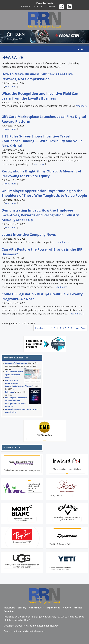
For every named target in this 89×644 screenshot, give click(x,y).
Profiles (78, 608)
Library (22, 608)
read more (11, 86)
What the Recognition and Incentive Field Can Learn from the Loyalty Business (40, 96)
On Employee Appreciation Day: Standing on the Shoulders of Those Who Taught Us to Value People (44, 193)
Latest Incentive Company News (29, 234)
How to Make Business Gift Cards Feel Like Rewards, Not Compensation (37, 76)
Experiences (53, 608)
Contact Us (51, 6)
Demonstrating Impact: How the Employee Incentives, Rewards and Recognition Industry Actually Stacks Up (40, 215)
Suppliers (9, 611)
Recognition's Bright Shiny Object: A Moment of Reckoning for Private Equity (41, 174)
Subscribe (25, 6)
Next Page (81, 328)
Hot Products (36, 608)
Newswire (10, 608)
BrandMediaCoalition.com (16, 363)
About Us (38, 6)
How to (67, 608)
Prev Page (40, 328)
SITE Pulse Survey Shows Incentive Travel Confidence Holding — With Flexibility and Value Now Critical (42, 141)
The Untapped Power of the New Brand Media (14, 375)
